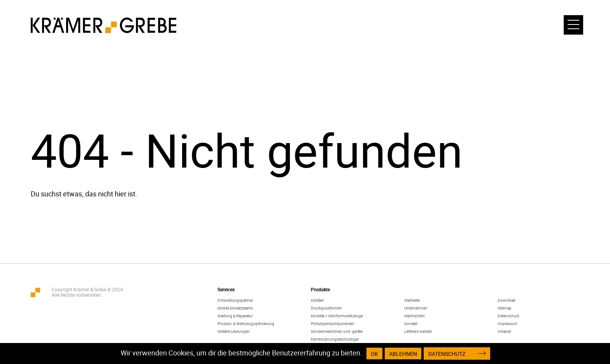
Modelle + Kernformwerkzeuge (337, 316)
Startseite (412, 300)
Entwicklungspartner (235, 300)
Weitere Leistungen (234, 331)
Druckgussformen (326, 308)
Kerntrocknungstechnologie (335, 339)
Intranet (504, 331)
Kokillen (317, 300)
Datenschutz (508, 316)
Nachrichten (415, 316)
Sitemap (505, 308)
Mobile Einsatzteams (235, 308)
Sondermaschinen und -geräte (337, 331)
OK (374, 354)
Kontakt (411, 324)
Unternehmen (416, 308)
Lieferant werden (418, 331)
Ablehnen (403, 354)
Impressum (507, 324)
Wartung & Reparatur (235, 316)
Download (507, 300)
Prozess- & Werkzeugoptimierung (246, 324)
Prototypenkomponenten (333, 324)
